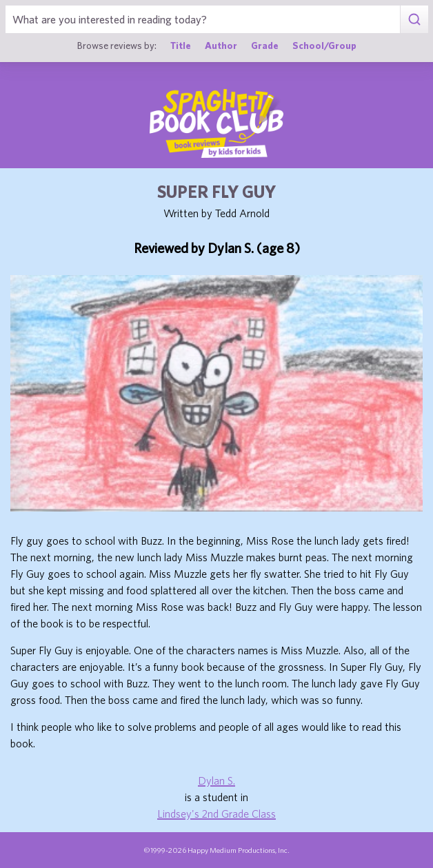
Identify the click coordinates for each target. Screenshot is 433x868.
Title (181, 46)
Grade (265, 46)
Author (221, 46)
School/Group (324, 46)
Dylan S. (216, 780)
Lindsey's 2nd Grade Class (216, 814)
